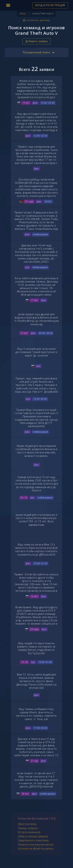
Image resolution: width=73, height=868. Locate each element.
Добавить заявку (37, 41)
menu (8, 5)
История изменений (29, 832)
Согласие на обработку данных (36, 848)
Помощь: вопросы (28, 828)
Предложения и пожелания (33, 840)
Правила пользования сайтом (36, 844)
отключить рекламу (36, 20)
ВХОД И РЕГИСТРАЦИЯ (50, 5)
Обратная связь (27, 824)
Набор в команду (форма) (33, 836)
